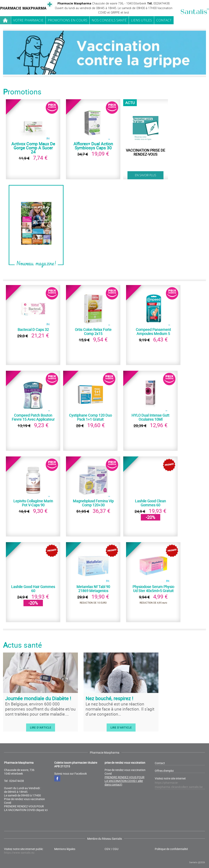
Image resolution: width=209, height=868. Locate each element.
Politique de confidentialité (171, 849)
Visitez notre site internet (179, 783)
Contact (164, 20)
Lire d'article (41, 727)
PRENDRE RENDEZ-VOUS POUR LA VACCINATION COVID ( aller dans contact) (125, 781)
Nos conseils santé (109, 20)
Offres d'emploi (164, 771)
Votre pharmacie (28, 20)
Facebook (57, 778)
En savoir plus (146, 175)
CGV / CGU (111, 849)
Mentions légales (65, 849)
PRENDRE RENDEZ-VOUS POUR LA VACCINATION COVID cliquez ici (26, 808)
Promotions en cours (68, 20)
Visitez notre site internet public (24, 851)
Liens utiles (141, 20)
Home (5, 20)
